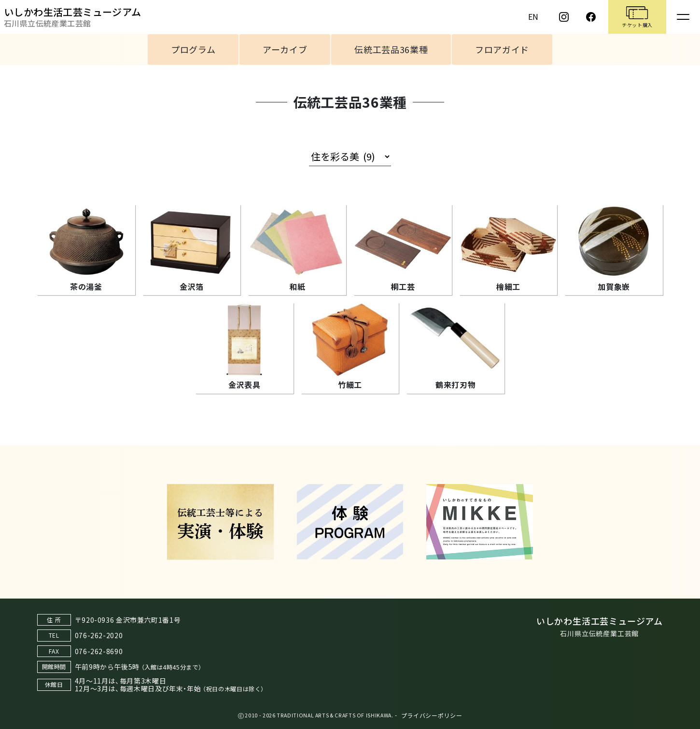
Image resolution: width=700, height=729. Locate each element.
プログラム (193, 49)
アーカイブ (285, 49)
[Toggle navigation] (683, 17)
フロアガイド (502, 49)
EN (533, 16)
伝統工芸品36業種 (391, 49)
